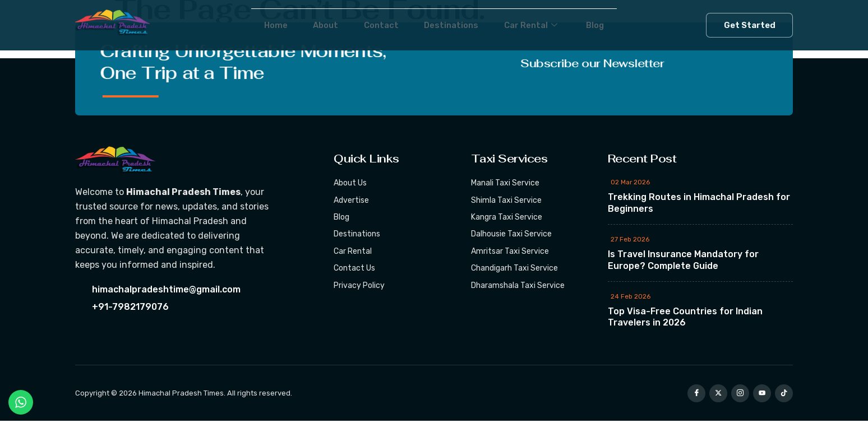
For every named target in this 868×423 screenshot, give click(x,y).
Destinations (454, 25)
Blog (614, 25)
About (314, 25)
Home (257, 25)
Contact (376, 25)
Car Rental (542, 25)
